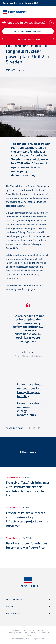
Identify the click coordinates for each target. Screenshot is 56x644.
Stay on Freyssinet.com (28, 39)
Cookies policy (30, 633)
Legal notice (29, 630)
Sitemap (17, 630)
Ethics (30, 635)
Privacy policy (15, 633)
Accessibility (45, 633)
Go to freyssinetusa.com (28, 31)
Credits (40, 630)
